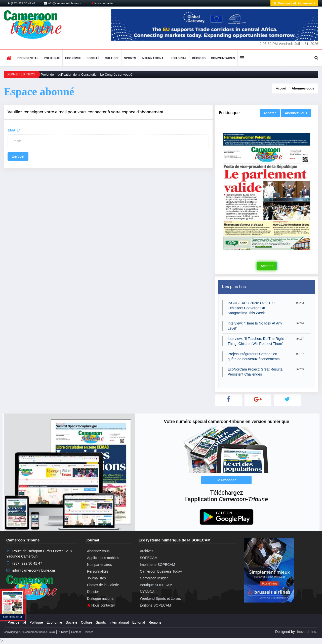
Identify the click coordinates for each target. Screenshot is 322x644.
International (153, 58)
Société (93, 58)
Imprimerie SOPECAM (157, 565)
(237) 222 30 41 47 (22, 3)
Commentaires (223, 58)
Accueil (281, 88)
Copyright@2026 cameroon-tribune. (26, 632)
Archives (147, 551)
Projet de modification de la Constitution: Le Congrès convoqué (87, 75)
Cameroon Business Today (161, 571)
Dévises (88, 632)
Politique (52, 58)
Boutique (282, 3)
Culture (112, 58)
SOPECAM (149, 558)
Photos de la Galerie (103, 585)
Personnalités (98, 571)
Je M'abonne (227, 480)
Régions (199, 58)
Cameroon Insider (154, 578)
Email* (14, 130)
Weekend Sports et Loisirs (160, 599)
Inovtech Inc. (307, 632)
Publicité (63, 632)
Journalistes (96, 578)
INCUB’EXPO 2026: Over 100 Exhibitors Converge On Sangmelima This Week (251, 308)
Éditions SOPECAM (155, 605)
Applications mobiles (103, 558)
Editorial (179, 58)
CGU (52, 632)
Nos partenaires (99, 565)
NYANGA (147, 592)
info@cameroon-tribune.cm (63, 3)
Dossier (93, 592)
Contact (76, 632)
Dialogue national (101, 599)
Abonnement (304, 3)
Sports (130, 58)
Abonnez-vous (303, 88)
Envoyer (18, 156)
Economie (73, 58)
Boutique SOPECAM (156, 585)
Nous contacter (102, 3)
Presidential (28, 58)
